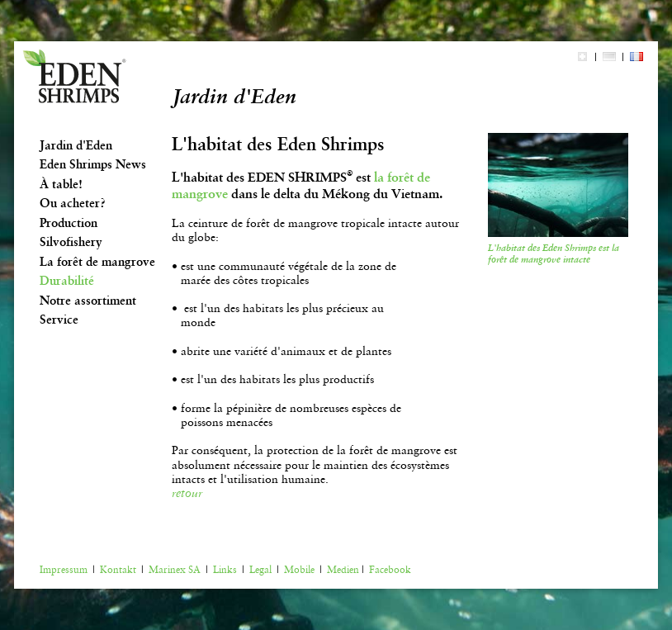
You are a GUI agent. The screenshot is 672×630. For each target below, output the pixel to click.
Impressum (64, 570)
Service (59, 320)
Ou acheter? (73, 203)
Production (69, 223)
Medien (343, 570)
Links (225, 570)
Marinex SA (175, 570)
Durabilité (67, 281)
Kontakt (118, 570)
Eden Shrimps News (93, 164)
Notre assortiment (88, 301)
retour (187, 493)
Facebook (390, 570)
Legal (260, 570)
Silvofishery (71, 242)
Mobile (299, 570)
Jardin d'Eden (76, 145)
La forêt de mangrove (97, 262)
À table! (61, 184)
